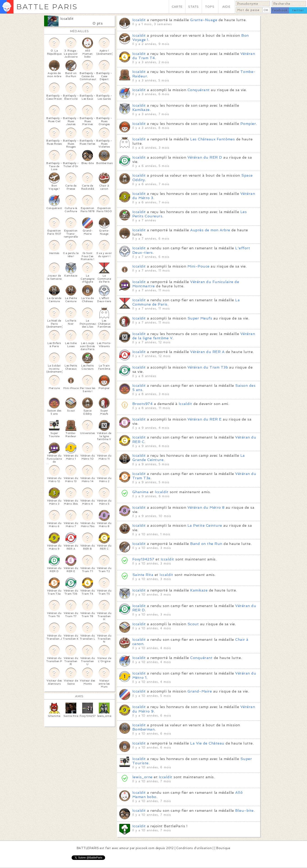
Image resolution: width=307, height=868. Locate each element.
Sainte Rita (143, 575)
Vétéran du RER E (205, 419)
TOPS (210, 7)
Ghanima (140, 492)
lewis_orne (142, 777)
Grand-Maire (200, 691)
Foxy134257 (143, 559)
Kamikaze (141, 110)
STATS (193, 7)
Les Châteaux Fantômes (212, 139)
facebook (280, 10)
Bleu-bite (244, 811)
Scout (193, 624)
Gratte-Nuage (204, 20)
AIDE (226, 7)
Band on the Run (206, 544)
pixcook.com (145, 848)
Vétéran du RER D (205, 157)
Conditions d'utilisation (194, 848)
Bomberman (143, 729)
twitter (298, 10)
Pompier (248, 124)
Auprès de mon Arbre (210, 230)
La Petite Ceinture (205, 525)
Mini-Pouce (199, 266)
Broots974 (142, 404)
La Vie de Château (207, 743)
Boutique (223, 848)
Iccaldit (67, 19)
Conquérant (199, 90)
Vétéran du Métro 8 (206, 507)
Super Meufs (200, 318)
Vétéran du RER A (207, 352)
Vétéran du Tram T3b (208, 367)
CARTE (177, 7)
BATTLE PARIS (47, 7)
